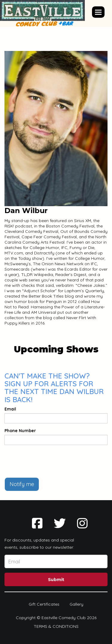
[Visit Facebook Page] (37, 523)
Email (10, 409)
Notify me (22, 484)
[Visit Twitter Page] (60, 523)
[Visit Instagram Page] (82, 523)
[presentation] (50, 461)
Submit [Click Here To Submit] (56, 580)
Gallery (76, 604)
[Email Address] (56, 561)
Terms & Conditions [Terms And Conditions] (56, 626)
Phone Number (20, 431)
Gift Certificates (44, 604)
